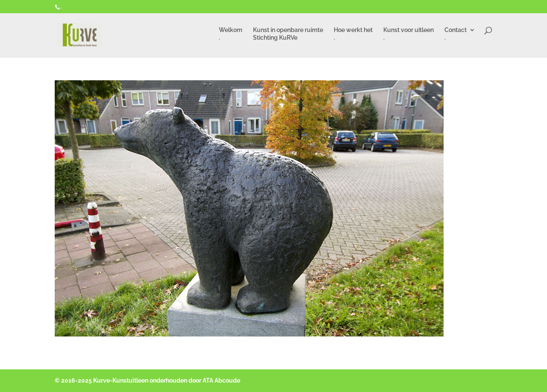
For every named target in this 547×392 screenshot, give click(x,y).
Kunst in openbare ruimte (288, 35)
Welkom (231, 35)
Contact (456, 35)
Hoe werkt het (353, 35)
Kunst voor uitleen (409, 35)
